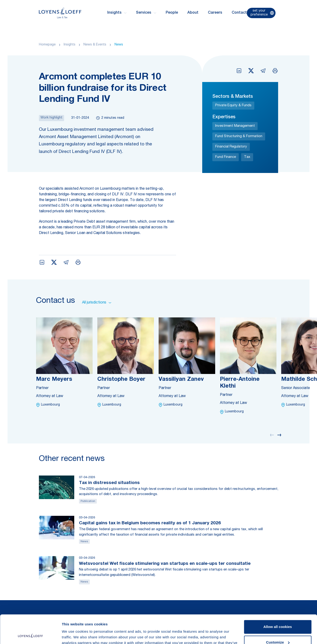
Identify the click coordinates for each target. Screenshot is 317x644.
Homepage (47, 45)
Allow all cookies (278, 600)
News (119, 45)
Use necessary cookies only (278, 631)
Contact (239, 13)
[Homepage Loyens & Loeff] (60, 13)
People (172, 13)
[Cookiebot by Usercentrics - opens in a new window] (31, 635)
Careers (215, 13)
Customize (278, 615)
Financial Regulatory (231, 147)
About (193, 13)
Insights (70, 45)
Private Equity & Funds (233, 105)
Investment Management (235, 126)
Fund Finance (226, 157)
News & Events (95, 45)
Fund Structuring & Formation (239, 136)
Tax (247, 157)
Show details (73, 635)
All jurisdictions (97, 303)
